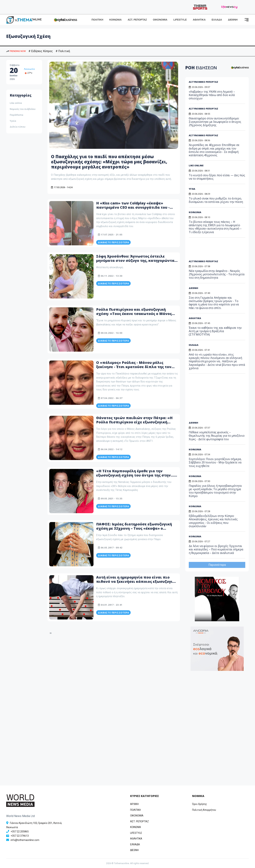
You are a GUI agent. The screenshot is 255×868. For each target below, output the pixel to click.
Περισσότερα (217, 565)
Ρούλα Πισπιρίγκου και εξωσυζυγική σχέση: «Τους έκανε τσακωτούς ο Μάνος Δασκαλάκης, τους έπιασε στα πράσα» (134, 314)
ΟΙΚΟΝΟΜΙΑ (160, 20)
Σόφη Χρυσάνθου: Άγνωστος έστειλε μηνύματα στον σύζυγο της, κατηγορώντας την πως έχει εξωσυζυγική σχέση (136, 260)
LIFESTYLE (180, 20)
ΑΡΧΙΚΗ (134, 804)
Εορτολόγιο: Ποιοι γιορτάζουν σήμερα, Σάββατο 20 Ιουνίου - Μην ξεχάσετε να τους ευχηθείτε (215, 462)
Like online (16, 103)
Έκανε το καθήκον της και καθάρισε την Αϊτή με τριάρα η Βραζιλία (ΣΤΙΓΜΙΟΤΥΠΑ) (215, 331)
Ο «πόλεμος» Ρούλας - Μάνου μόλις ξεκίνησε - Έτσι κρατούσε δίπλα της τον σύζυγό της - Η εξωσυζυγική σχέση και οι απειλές (134, 369)
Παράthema (16, 115)
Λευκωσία (29, 69)
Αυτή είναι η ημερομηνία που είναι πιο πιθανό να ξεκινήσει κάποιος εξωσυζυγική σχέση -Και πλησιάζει (137, 581)
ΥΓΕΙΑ (192, 189)
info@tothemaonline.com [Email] (25, 840)
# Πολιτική (63, 51)
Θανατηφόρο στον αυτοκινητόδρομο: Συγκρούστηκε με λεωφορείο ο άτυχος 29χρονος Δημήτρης (215, 122)
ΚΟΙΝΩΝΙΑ (115, 20)
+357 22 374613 (20, 836)
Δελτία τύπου (18, 127)
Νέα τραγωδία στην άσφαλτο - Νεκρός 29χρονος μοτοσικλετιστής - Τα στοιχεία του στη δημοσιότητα (217, 274)
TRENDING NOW (16, 51)
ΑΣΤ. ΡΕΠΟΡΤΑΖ (137, 20)
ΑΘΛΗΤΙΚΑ (199, 20)
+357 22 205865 (20, 832)
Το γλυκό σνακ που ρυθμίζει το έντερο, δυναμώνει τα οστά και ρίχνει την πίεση (216, 200)
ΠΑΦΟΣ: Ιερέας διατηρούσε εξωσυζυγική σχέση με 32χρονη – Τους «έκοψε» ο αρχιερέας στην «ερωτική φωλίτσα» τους (136, 528)
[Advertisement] (216, 250)
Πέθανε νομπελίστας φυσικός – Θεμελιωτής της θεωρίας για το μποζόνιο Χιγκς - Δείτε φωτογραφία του (217, 436)
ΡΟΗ (201, 68)
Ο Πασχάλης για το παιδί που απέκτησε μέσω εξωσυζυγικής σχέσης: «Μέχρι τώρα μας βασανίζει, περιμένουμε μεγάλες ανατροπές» (109, 162)
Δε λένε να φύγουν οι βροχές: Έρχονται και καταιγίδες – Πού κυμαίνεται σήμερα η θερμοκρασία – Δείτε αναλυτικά (216, 549)
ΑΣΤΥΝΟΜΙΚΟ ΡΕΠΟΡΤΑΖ (203, 82)
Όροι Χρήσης (200, 804)
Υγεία (13, 121)
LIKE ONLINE (196, 165)
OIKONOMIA (137, 816)
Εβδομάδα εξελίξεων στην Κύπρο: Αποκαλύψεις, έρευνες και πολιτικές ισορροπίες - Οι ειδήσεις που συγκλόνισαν (213, 521)
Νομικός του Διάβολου (23, 109)
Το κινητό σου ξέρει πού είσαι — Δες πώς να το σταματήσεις (217, 177)
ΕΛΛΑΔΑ (217, 20)
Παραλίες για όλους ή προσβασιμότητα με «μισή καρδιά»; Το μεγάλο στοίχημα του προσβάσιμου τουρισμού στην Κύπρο (215, 491)
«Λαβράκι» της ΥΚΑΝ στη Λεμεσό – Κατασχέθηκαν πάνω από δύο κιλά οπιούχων (212, 95)
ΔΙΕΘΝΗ (233, 20)
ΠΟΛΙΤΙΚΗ (97, 20)
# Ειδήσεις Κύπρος (41, 51)
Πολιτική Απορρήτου (204, 810)
